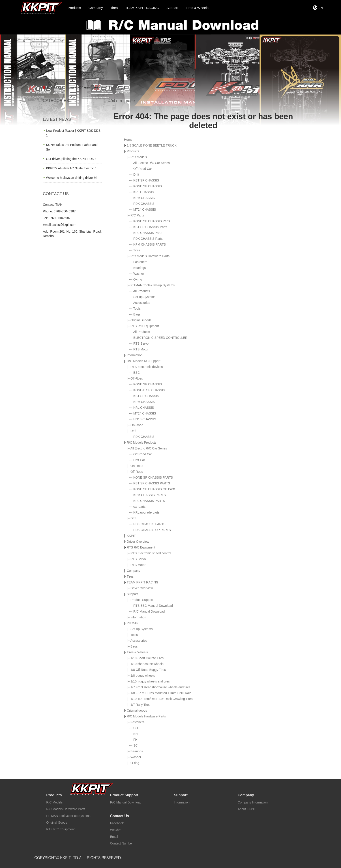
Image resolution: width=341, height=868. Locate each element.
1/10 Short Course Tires (147, 658)
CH (136, 728)
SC (136, 745)
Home (70, 87)
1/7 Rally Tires (140, 705)
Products (133, 151)
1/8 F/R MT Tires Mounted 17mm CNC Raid (161, 693)
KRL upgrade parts (147, 512)
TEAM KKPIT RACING (143, 582)
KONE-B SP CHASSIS (149, 390)
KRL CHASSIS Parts (148, 233)
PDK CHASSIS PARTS (149, 524)
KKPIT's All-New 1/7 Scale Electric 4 (71, 168)
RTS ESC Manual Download (153, 606)
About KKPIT (247, 809)
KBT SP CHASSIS (146, 180)
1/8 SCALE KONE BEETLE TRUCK (152, 145)
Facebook (117, 823)
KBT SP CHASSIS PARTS (152, 483)
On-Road (137, 425)
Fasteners (140, 262)
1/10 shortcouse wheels (147, 664)
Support (132, 594)
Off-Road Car (143, 169)
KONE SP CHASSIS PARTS (153, 477)
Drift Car (139, 460)
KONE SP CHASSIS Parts (152, 221)
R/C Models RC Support (144, 361)
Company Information (253, 802)
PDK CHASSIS (144, 204)
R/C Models (139, 157)
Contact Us (120, 816)
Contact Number (122, 843)
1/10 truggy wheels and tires (150, 681)
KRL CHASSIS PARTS (149, 501)
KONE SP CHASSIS (148, 186)
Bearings (140, 268)
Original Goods (141, 320)
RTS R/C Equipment (145, 326)
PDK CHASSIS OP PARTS (152, 530)
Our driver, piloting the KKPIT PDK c (71, 159)
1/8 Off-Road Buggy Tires (148, 670)
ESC (137, 373)
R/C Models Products (142, 443)
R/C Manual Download (149, 611)
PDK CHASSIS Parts (148, 239)
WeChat (116, 830)
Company (133, 571)
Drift (136, 175)
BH (136, 734)
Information (135, 355)
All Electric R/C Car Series (151, 163)
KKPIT (131, 536)
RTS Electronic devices (147, 367)
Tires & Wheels (137, 652)
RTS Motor (141, 349)
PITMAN (133, 623)
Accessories (142, 303)
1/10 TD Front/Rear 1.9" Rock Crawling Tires (162, 699)
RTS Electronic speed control (151, 553)
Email (114, 837)
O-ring (138, 279)
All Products (142, 291)
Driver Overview (138, 542)
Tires (137, 250)
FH (136, 740)
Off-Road (137, 378)
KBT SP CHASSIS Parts (150, 227)
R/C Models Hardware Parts (150, 256)
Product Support (142, 600)
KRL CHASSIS (144, 192)
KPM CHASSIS (144, 198)
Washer (139, 274)
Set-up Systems (145, 297)
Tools (137, 309)
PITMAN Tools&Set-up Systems (153, 285)
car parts (139, 507)
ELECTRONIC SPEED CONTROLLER (160, 338)
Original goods (137, 710)
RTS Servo (141, 343)
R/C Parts (137, 215)
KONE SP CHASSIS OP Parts (154, 489)
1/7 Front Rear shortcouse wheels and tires (161, 687)
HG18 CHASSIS (145, 419)
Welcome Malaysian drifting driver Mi (72, 178)
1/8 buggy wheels (143, 676)
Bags (137, 314)
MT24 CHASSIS (145, 209)
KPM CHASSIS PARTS (150, 244)
